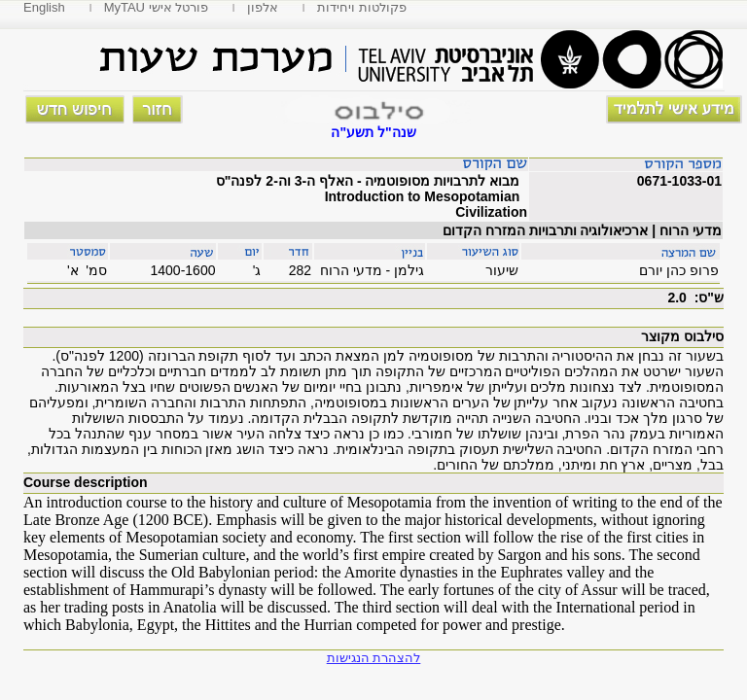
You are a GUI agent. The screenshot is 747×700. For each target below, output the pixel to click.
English (44, 7)
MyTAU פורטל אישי (157, 7)
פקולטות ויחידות (362, 7)
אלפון (263, 7)
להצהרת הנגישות (374, 658)
